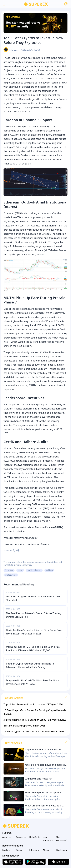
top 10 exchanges (34, 570)
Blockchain (62, 850)
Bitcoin (19, 850)
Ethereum (34, 850)
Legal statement (48, 838)
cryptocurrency (11, 575)
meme (20, 570)
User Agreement (62, 838)
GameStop (9, 570)
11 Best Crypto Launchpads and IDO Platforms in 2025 (34, 732)
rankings (49, 570)
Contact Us (21, 837)
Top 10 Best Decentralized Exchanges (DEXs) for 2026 (33, 704)
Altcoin (46, 850)
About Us (7, 837)
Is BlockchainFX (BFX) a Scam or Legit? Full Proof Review (35, 720)
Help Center (35, 837)
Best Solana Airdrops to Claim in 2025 (24, 726)
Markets (14, 50)
